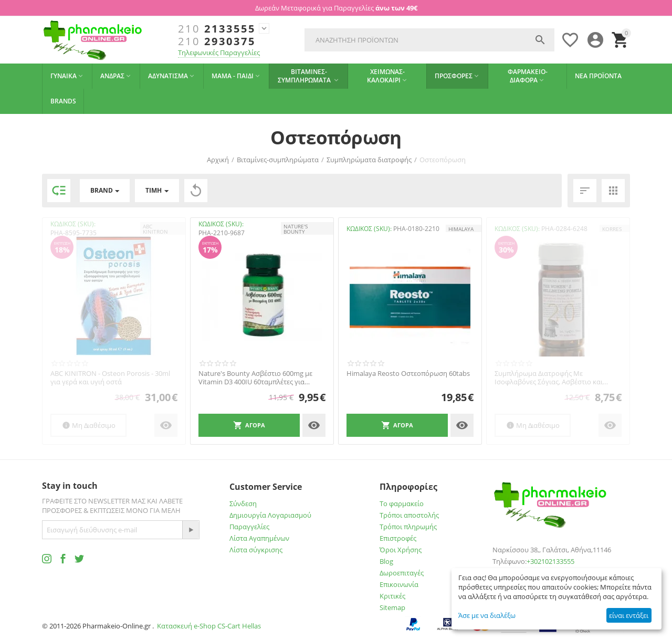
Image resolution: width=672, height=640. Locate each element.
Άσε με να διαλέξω (487, 615)
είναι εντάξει (629, 615)
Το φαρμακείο (402, 503)
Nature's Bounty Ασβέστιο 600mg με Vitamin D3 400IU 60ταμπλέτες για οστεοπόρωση (255, 378)
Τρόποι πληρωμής (408, 527)
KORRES (612, 229)
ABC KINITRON (155, 229)
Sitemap (392, 607)
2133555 (217, 29)
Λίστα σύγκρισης (256, 550)
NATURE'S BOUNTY (296, 229)
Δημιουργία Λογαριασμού (270, 515)
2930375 (217, 41)
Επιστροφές (398, 538)
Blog (386, 561)
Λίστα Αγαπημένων (259, 538)
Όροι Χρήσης (401, 550)
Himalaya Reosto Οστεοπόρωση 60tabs (408, 374)
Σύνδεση (243, 503)
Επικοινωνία (399, 584)
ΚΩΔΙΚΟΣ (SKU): (73, 224)
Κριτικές (392, 596)
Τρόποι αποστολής (409, 515)
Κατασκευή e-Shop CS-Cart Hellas (209, 626)
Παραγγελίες (249, 527)
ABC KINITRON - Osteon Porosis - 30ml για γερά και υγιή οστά (110, 378)
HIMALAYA (461, 229)
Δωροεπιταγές (402, 573)
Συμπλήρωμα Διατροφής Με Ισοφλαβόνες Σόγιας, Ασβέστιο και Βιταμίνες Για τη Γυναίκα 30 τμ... (549, 378)
